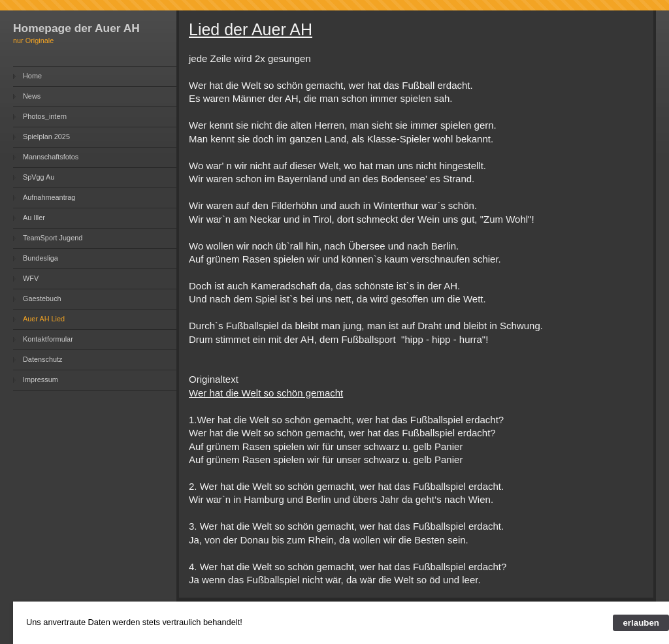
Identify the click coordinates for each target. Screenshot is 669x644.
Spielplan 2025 (46, 137)
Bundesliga (41, 258)
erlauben (641, 623)
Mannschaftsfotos (51, 157)
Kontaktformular (48, 339)
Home (32, 76)
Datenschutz (42, 359)
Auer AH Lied (44, 319)
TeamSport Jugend (53, 238)
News (32, 96)
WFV (31, 278)
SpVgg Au (39, 177)
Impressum (41, 379)
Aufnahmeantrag (49, 197)
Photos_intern (45, 116)
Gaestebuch (42, 298)
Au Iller (34, 217)
